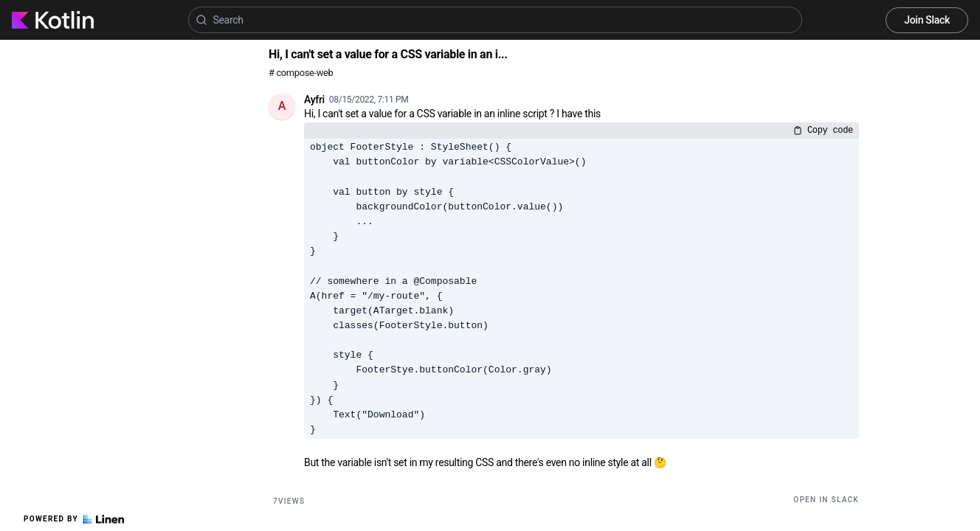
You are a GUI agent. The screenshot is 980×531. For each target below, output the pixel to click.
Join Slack (927, 20)
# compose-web (301, 73)
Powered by (74, 519)
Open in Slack (826, 500)
